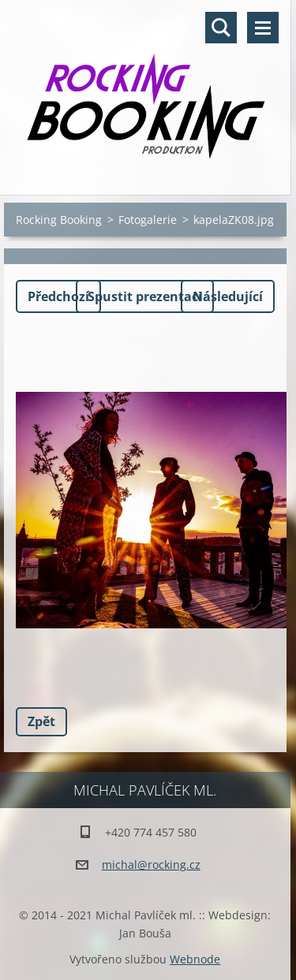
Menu (263, 28)
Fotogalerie (148, 220)
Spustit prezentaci (145, 296)
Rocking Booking (59, 220)
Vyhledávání (221, 28)
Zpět (41, 721)
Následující (228, 296)
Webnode (195, 959)
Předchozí (58, 296)
